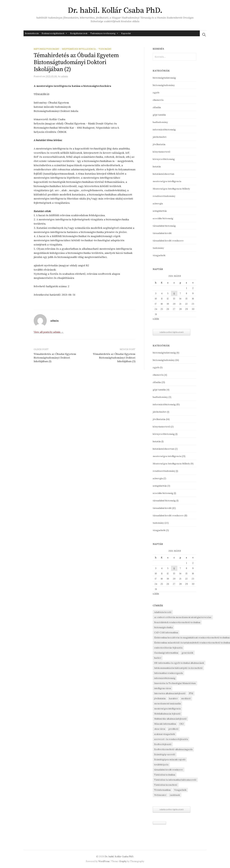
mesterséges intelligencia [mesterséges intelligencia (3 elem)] (167, 709)
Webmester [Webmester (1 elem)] (160, 795)
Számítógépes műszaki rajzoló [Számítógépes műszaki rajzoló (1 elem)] (170, 759)
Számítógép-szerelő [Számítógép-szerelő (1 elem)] (165, 754)
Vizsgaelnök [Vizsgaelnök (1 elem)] (180, 790)
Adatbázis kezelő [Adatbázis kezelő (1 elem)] (163, 612)
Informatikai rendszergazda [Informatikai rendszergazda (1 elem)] (169, 673)
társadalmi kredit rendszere (168, 241)
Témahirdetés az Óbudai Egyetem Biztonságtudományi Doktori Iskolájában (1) (55, 358)
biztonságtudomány (47, 49)
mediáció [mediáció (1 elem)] (186, 698)
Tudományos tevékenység (104, 33)
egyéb (156, 92)
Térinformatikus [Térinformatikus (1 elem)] (162, 790)
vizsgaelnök (159, 255)
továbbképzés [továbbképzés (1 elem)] (161, 765)
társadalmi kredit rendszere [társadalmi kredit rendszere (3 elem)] (169, 770)
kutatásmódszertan (163, 174)
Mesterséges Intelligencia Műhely (171, 189)
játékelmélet (160, 137)
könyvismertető (161, 152)
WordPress (104, 861)
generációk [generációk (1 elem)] (187, 653)
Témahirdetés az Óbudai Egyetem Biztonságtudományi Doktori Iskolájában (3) (114, 358)
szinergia (158, 203)
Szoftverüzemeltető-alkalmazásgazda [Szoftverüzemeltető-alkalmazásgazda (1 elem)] (173, 749)
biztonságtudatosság (164, 78)
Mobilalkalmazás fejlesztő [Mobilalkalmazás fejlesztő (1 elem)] (167, 714)
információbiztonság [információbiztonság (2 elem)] (165, 678)
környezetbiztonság (164, 159)
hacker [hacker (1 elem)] (158, 658)
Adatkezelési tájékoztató (172, 332)
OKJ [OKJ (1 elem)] (182, 724)
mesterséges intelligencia (79, 49)
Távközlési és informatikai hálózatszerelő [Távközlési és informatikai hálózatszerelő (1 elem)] (175, 780)
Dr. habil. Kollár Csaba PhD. (115, 10)
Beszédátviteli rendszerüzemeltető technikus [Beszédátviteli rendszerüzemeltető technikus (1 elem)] (177, 622)
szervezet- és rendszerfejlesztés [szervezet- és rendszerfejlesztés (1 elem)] (171, 739)
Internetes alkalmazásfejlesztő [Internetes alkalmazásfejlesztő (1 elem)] (170, 693)
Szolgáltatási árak (79, 33)
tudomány (105, 49)
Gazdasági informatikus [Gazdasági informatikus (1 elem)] (166, 653)
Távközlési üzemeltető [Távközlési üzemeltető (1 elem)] (166, 785)
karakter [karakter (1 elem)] (173, 698)
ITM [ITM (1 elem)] (191, 693)
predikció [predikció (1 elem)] (173, 729)
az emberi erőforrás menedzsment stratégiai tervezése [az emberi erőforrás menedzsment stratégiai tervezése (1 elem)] (183, 617)
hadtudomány (160, 122)
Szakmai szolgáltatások (54, 33)
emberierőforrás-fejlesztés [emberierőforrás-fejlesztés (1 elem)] (168, 648)
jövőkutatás (159, 144)
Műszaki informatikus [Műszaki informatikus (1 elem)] (165, 724)
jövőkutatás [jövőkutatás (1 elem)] (160, 698)
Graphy (123, 861)
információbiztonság (164, 129)
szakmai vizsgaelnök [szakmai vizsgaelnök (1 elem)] (165, 734)
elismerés (158, 100)
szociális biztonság (163, 218)
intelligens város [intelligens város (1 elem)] (163, 688)
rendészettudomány (164, 196)
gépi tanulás (159, 115)
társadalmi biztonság (164, 226)
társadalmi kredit (162, 233)
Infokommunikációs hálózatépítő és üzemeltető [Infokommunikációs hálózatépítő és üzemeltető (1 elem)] (178, 668)
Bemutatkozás (32, 33)
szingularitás (160, 211)
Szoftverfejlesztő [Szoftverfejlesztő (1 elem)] (163, 744)
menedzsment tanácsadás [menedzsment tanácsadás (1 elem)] (167, 704)
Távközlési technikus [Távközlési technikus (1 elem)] (165, 775)
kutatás (157, 166)
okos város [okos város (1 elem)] (160, 729)
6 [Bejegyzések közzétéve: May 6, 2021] (174, 293)
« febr (156, 319)
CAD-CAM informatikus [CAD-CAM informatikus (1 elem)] (166, 632)
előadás (157, 107)
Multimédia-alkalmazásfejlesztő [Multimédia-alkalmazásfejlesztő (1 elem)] (170, 719)
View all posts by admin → (49, 332)
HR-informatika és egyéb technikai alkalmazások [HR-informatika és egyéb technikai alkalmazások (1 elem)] (179, 663)
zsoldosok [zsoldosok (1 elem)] (175, 795)
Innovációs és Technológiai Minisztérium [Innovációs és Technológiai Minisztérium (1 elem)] (175, 683)
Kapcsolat (126, 33)
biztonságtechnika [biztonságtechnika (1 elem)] (163, 627)
